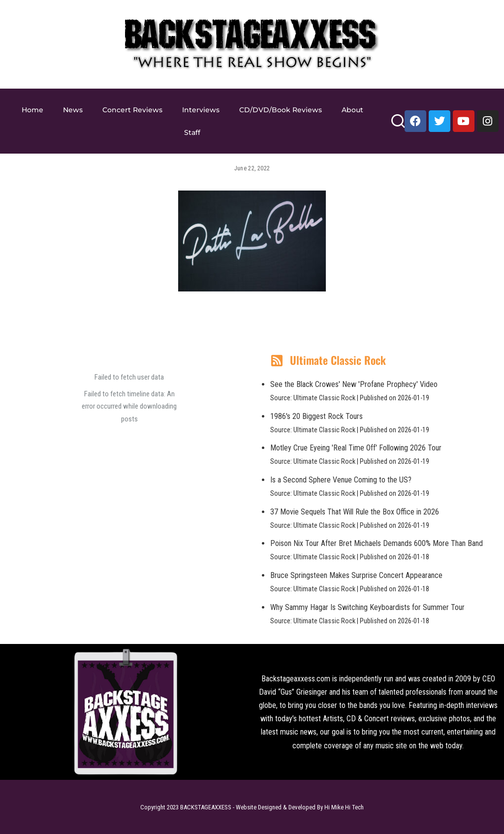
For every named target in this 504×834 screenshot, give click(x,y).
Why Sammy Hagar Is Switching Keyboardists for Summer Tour (367, 607)
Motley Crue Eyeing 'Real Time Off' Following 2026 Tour (356, 448)
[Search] (398, 125)
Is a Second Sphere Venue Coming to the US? (341, 480)
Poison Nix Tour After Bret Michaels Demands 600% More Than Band (377, 543)
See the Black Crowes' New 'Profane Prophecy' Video (354, 384)
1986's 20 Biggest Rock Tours (316, 416)
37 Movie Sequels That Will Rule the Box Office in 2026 (355, 512)
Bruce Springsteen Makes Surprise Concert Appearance (356, 575)
